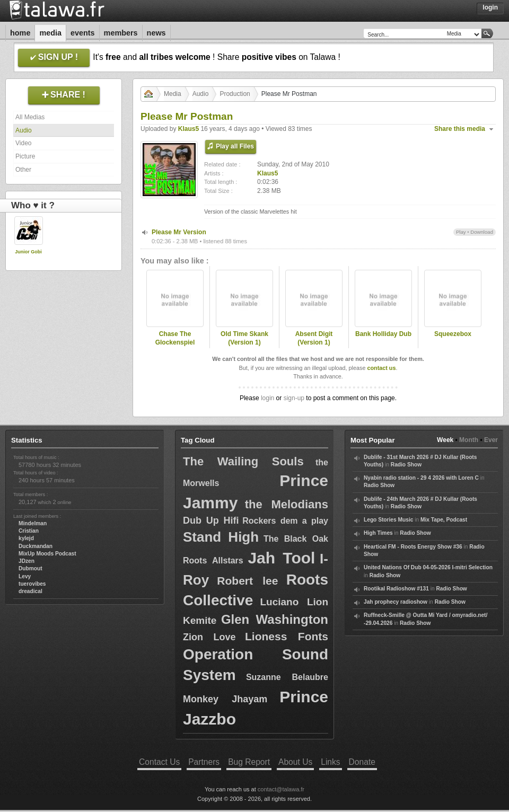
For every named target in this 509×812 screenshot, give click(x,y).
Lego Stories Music (388, 520)
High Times (378, 533)
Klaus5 (188, 129)
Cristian (29, 531)
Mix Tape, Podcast (444, 520)
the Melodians (287, 504)
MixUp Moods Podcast (47, 554)
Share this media (460, 129)
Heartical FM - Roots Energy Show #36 (413, 547)
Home (20, 33)
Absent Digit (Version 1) (314, 338)
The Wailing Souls (243, 461)
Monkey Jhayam (225, 699)
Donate (362, 762)
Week (445, 440)
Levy (25, 576)
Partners (204, 762)
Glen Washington (275, 619)
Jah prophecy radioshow (396, 602)
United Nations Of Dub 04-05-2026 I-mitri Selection (428, 567)
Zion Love (209, 637)
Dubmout (30, 568)
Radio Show (406, 465)
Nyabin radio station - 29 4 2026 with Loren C (421, 478)
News (156, 33)
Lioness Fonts (287, 636)
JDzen (27, 561)
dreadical (30, 591)
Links (330, 762)
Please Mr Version (179, 232)
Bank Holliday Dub (383, 334)
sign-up (294, 398)
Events (83, 33)
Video (23, 143)
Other (23, 170)
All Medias (30, 117)
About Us (295, 762)
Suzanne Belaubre (287, 677)
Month (469, 440)
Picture (25, 156)
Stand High (221, 537)
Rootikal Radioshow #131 (396, 589)
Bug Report (249, 762)
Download (482, 232)
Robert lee (247, 581)
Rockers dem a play (285, 521)
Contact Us (159, 762)
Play (461, 232)
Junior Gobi (28, 252)
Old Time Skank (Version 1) (244, 338)
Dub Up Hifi (211, 520)
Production (235, 94)
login (267, 398)
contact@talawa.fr (281, 789)
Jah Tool (281, 558)
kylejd (26, 538)
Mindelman (33, 523)
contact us (381, 368)
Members (121, 33)
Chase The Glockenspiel (175, 338)
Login (490, 7)
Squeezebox (453, 334)
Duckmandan (36, 546)
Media (50, 33)
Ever (491, 440)
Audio (24, 130)
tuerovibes (32, 584)
